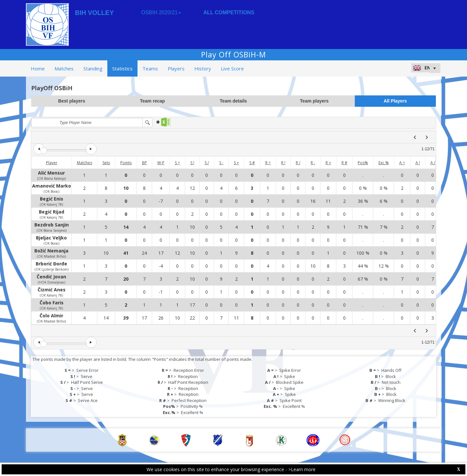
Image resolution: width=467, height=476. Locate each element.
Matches (84, 163)
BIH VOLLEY (94, 13)
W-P (161, 163)
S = (177, 163)
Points (126, 163)
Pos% (363, 163)
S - (221, 163)
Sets (106, 163)
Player (52, 163)
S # (252, 163)
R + (328, 163)
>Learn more (302, 469)
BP (144, 163)
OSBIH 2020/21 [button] (161, 12)
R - (313, 163)
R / (298, 163)
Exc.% (384, 163)
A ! (418, 163)
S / (207, 163)
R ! (283, 163)
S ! (192, 163)
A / (433, 163)
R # (344, 163)
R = (268, 163)
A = (402, 163)
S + (236, 163)
